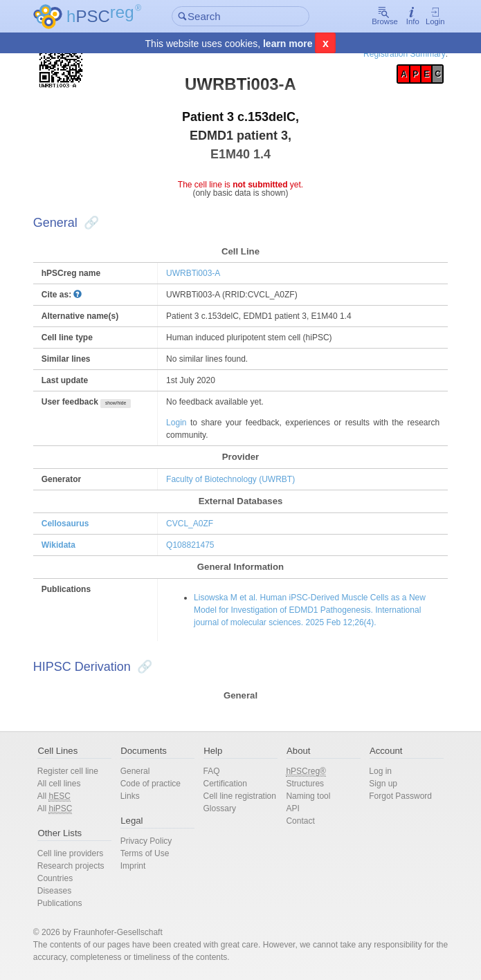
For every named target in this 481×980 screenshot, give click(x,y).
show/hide (122, 403)
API (291, 808)
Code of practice (155, 784)
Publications (67, 903)
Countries (62, 878)
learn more (288, 44)
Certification (227, 784)
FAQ (213, 771)
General (139, 771)
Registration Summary (398, 54)
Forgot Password (396, 796)
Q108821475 (193, 545)
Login (428, 17)
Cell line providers (77, 853)
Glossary (221, 821)
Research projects (78, 866)
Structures (303, 784)
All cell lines (66, 784)
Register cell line (75, 771)
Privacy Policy (151, 841)
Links (134, 796)
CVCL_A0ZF (192, 524)
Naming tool (307, 796)
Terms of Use (149, 853)
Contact (299, 821)
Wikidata (65, 545)
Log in (376, 771)
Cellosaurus (72, 524)
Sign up (379, 784)
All (61, 796)
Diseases (61, 891)
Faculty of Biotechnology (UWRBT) (233, 479)
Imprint (137, 866)
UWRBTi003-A (196, 273)
